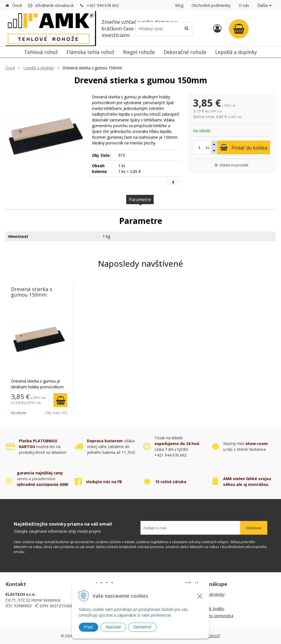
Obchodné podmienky (211, 5)
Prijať (88, 627)
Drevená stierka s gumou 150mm (32, 292)
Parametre (140, 200)
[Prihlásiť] (217, 28)
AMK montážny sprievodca (209, 616)
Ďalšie (264, 5)
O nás (244, 5)
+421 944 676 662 (103, 5)
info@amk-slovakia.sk (55, 5)
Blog (179, 5)
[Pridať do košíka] (244, 147)
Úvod (17, 5)
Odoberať (254, 528)
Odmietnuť (142, 627)
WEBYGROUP (210, 636)
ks (208, 148)
